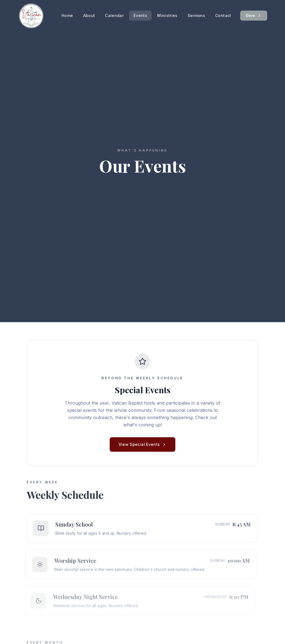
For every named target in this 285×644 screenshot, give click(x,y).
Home (67, 15)
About (89, 15)
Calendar (114, 15)
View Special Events (143, 444)
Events (140, 15)
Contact (223, 15)
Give (254, 15)
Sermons (196, 15)
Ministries (167, 15)
